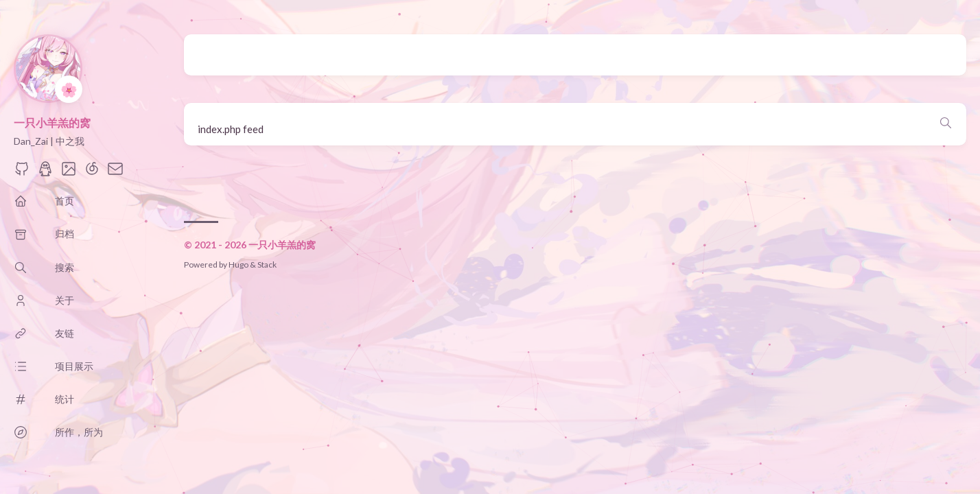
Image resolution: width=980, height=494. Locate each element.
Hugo (238, 264)
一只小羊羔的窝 (52, 122)
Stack (267, 264)
